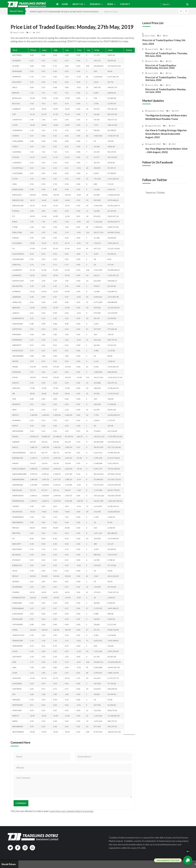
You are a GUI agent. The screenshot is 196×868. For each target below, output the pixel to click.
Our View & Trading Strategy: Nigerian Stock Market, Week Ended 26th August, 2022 (166, 137)
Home (65, 4)
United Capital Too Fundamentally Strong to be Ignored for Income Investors (64, 12)
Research (95, 4)
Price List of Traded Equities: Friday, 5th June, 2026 (164, 42)
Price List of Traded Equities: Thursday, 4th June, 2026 (166, 55)
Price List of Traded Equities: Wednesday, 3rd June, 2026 (161, 67)
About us (78, 4)
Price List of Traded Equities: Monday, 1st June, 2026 (166, 91)
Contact (125, 4)
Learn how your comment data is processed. (72, 811)
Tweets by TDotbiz (155, 193)
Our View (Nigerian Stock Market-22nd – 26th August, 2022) (166, 153)
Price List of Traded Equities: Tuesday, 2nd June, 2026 (166, 79)
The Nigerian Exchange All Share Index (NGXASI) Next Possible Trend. (166, 117)
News (110, 4)
